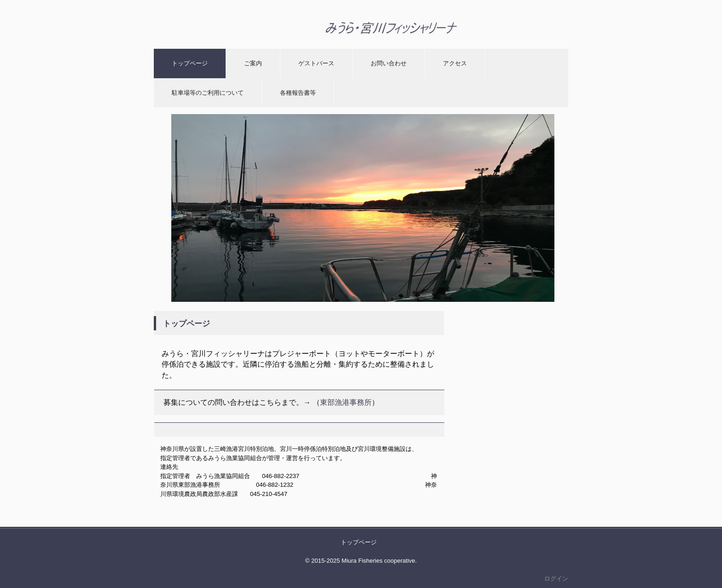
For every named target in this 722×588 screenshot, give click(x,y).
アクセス (455, 63)
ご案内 (253, 63)
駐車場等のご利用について (208, 93)
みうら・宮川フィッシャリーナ (389, 48)
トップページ (190, 63)
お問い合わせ (389, 63)
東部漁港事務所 (346, 402)
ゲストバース (316, 63)
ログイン (556, 579)
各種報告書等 (298, 93)
